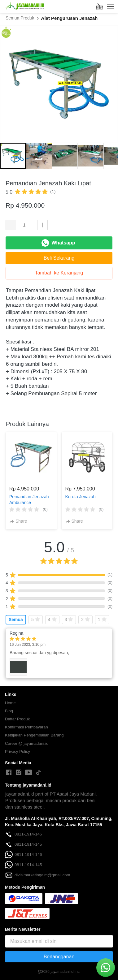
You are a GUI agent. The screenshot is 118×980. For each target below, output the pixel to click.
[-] (9, 773)
